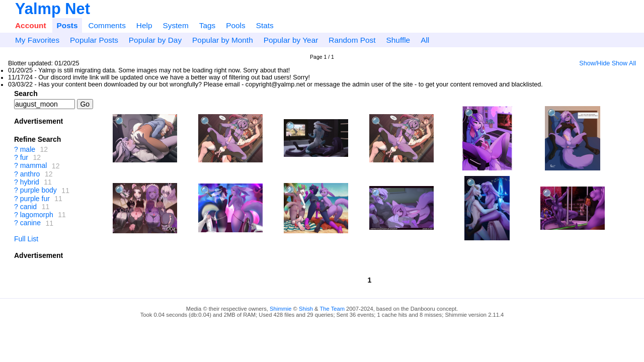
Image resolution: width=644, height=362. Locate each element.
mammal (34, 166)
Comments (107, 25)
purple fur (35, 199)
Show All (624, 63)
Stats (265, 25)
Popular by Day (155, 40)
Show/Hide (594, 63)
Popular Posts (94, 40)
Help (144, 25)
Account (31, 25)
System (175, 25)
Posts (67, 25)
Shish (306, 309)
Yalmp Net (53, 9)
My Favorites (37, 40)
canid (28, 207)
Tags (208, 25)
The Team (332, 309)
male (28, 149)
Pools (236, 25)
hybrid (30, 182)
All (425, 40)
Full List (26, 239)
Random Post (352, 40)
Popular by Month (223, 40)
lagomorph (37, 215)
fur (24, 157)
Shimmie (281, 309)
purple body (38, 191)
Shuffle (398, 40)
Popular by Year (291, 40)
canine (30, 223)
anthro (30, 174)
